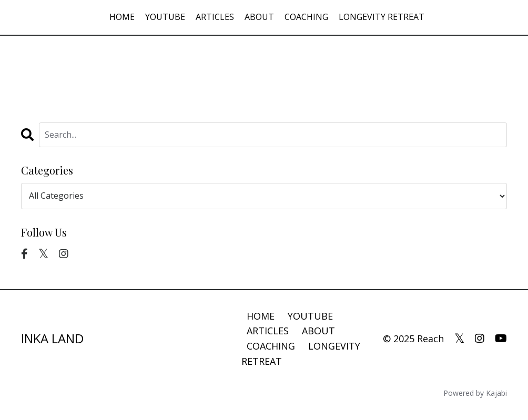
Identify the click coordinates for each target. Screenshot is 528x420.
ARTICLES (215, 17)
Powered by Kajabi (475, 393)
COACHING (306, 17)
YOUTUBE (165, 17)
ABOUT (259, 17)
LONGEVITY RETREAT (382, 17)
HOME (122, 17)
